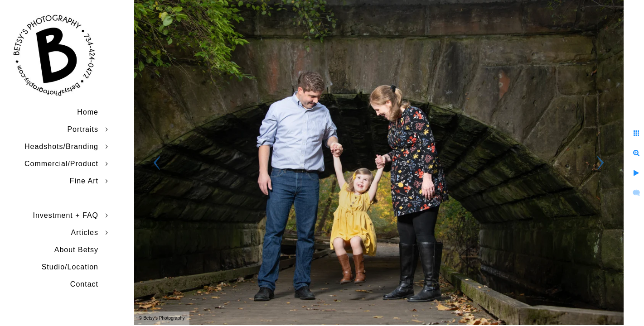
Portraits (83, 129)
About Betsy (76, 250)
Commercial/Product (61, 164)
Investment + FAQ (66, 215)
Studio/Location (70, 267)
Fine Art (84, 181)
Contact (84, 284)
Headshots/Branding (61, 146)
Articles (85, 233)
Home (88, 112)
